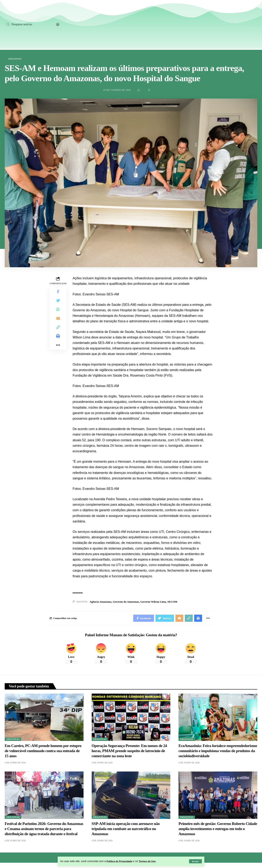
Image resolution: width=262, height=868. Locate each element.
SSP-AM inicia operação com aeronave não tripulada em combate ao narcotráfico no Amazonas (126, 830)
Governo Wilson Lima (157, 602)
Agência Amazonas (101, 602)
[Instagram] (237, 24)
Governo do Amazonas (128, 602)
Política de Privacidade (121, 861)
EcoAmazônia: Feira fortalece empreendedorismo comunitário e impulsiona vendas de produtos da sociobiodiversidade (218, 752)
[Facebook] (207, 24)
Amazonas (15, 59)
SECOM (177, 602)
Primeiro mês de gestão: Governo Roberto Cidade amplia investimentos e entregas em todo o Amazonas (218, 830)
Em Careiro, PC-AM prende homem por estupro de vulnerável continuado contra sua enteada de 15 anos (43, 752)
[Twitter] (222, 24)
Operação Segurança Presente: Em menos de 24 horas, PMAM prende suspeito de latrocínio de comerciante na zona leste (129, 752)
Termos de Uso (151, 861)
